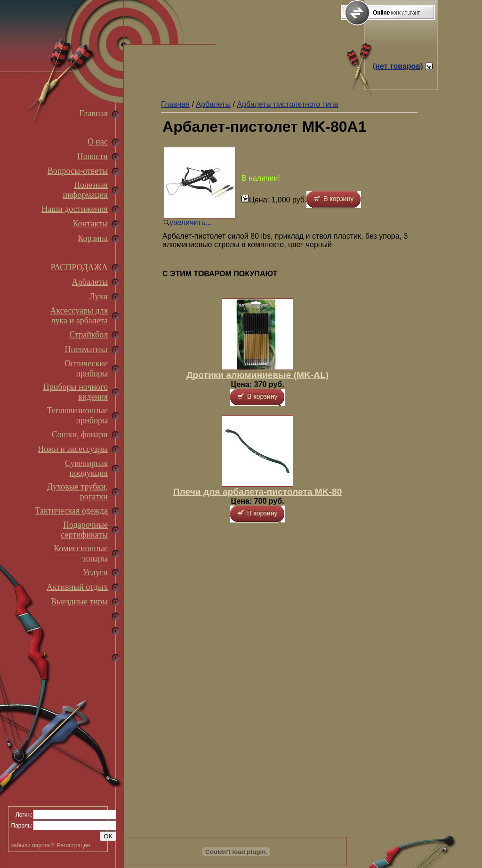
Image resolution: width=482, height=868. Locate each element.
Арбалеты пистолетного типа (287, 104)
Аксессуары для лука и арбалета (79, 316)
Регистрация (73, 845)
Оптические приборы (86, 368)
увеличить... (190, 222)
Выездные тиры (79, 602)
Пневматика (86, 349)
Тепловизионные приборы (77, 415)
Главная (94, 113)
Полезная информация (85, 190)
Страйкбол (88, 335)
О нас (98, 142)
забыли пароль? (33, 845)
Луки (99, 297)
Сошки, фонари (80, 434)
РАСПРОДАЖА (79, 267)
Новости (92, 156)
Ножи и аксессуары (73, 449)
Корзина (93, 238)
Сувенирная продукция (86, 468)
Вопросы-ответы (78, 171)
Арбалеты (90, 282)
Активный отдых (77, 587)
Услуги (95, 572)
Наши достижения (75, 209)
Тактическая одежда (72, 511)
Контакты (90, 224)
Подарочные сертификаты (84, 530)
